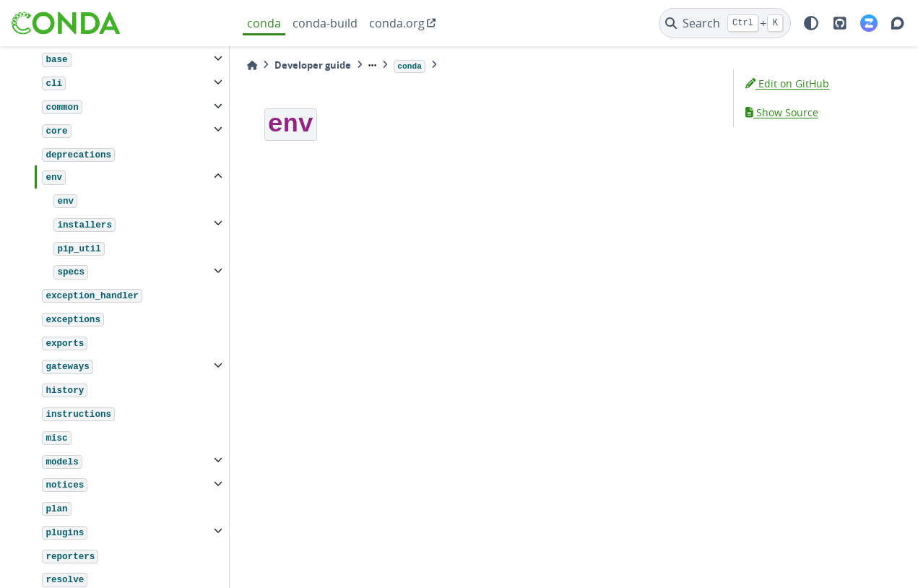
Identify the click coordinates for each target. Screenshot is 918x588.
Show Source (782, 112)
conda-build (325, 23)
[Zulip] (869, 23)
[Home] (252, 65)
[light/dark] (811, 23)
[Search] (725, 23)
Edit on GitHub (787, 83)
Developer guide (313, 65)
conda (264, 23)
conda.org (397, 23)
